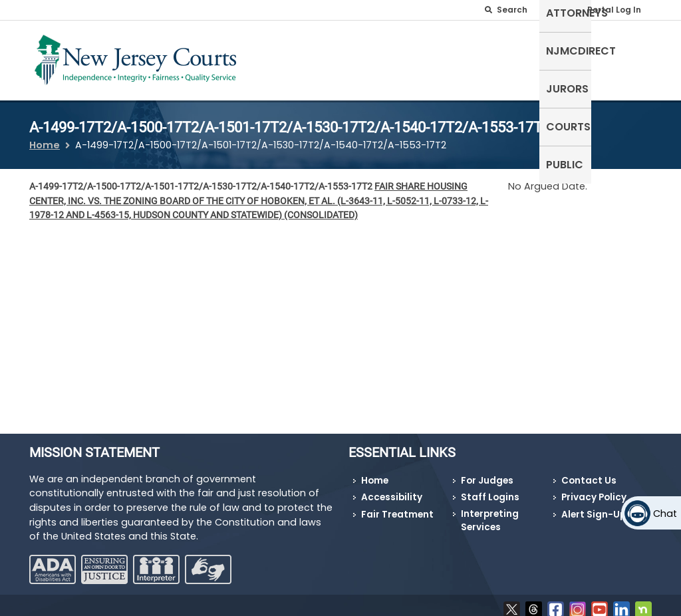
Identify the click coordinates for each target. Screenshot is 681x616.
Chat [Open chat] (665, 514)
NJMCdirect (446, 50)
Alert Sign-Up (594, 507)
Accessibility (392, 489)
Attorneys (367, 50)
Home (45, 137)
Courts (572, 50)
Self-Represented (278, 58)
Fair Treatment (397, 507)
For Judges (487, 472)
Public (626, 50)
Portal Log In (614, 10)
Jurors (515, 50)
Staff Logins (490, 489)
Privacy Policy (594, 489)
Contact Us (589, 472)
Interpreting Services (490, 513)
